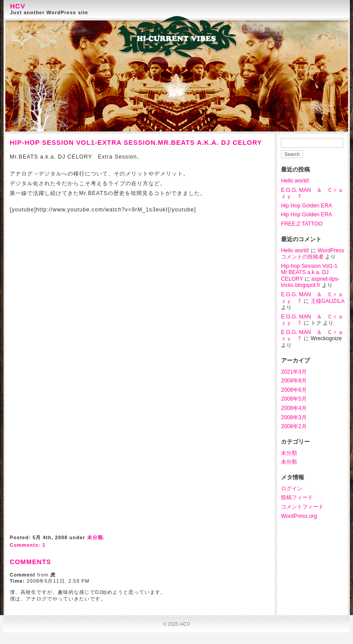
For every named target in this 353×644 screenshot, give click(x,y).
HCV (18, 6)
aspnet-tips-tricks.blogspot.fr (310, 282)
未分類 (289, 453)
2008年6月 (294, 390)
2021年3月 (294, 372)
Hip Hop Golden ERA (307, 206)
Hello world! (295, 181)
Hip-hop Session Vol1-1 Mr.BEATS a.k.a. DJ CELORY (309, 272)
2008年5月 (294, 399)
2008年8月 (294, 381)
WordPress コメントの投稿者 (313, 254)
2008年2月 (294, 426)
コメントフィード (302, 507)
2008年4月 (294, 408)
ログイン (292, 489)
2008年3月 (294, 417)
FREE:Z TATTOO (302, 224)
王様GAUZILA (327, 301)
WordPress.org (299, 516)
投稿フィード (297, 497)
